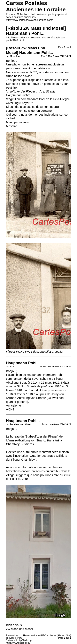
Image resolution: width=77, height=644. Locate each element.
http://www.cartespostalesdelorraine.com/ (29, 20)
